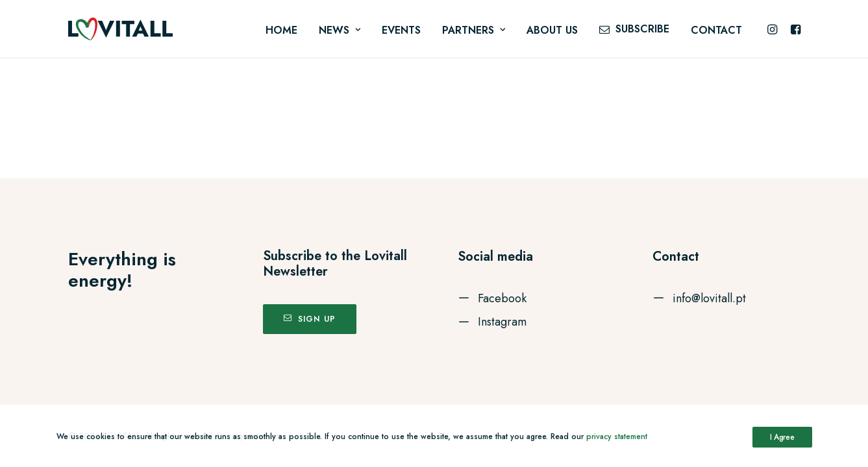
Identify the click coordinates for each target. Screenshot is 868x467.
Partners (474, 30)
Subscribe (642, 29)
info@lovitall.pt (709, 298)
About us (552, 30)
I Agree (782, 437)
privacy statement (617, 437)
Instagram (502, 322)
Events (401, 30)
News (340, 30)
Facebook (502, 298)
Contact (716, 30)
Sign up (310, 319)
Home (281, 30)
